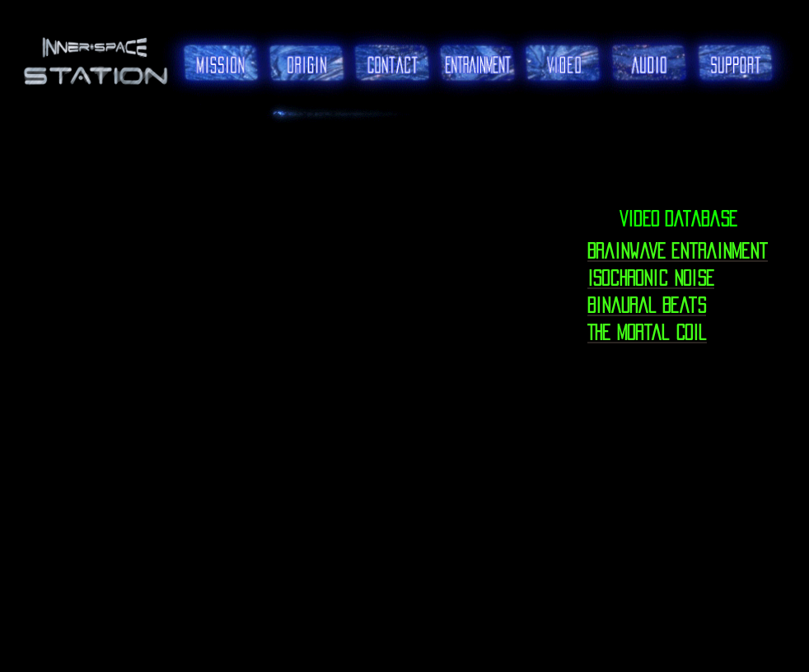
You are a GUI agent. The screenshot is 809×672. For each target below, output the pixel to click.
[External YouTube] (279, 351)
